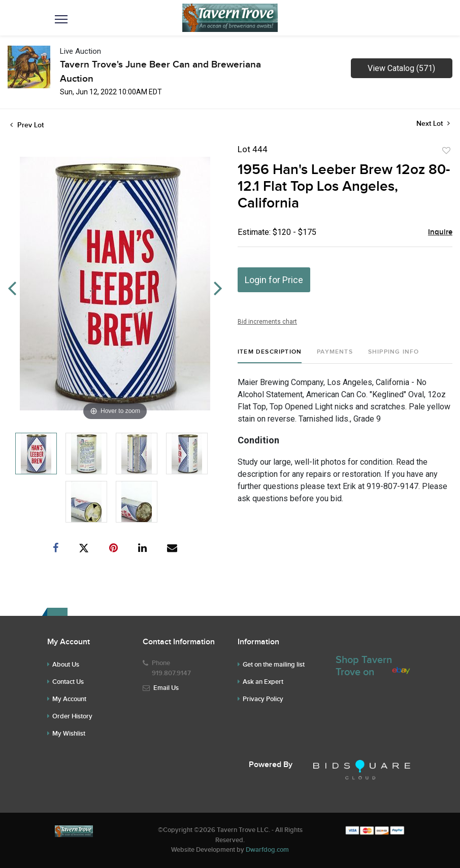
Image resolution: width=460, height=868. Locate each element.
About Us (66, 665)
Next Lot (433, 124)
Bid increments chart (267, 322)
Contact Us (68, 682)
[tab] (270, 356)
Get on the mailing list (274, 665)
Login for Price (274, 280)
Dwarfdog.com (267, 850)
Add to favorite (446, 151)
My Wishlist (69, 734)
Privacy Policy (263, 699)
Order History (72, 716)
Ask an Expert (263, 682)
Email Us (166, 688)
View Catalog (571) (401, 68)
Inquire (440, 232)
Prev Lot (27, 125)
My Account (69, 699)
